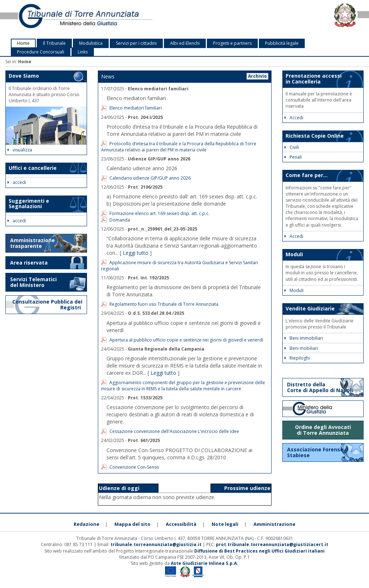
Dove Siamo (24, 76)
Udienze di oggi (119, 488)
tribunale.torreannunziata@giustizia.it (157, 544)
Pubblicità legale (282, 43)
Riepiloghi (297, 358)
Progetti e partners (232, 43)
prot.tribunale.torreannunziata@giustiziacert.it (272, 544)
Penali (293, 157)
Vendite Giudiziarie (310, 308)
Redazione (86, 524)
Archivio (257, 76)
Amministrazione (274, 524)
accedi (17, 182)
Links (83, 52)
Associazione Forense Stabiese (315, 452)
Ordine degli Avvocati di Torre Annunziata (323, 430)
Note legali (225, 524)
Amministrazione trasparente (32, 243)
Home (23, 43)
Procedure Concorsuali (41, 52)
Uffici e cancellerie (33, 168)
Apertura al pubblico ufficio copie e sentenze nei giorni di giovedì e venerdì (186, 340)
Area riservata (29, 263)
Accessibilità (181, 524)
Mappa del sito (133, 524)
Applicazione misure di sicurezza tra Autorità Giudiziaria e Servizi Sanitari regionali (180, 266)
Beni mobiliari (301, 348)
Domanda (120, 220)
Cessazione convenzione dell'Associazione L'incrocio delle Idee (174, 431)
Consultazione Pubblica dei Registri (47, 304)
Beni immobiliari (304, 338)
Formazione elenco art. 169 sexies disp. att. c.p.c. (159, 213)
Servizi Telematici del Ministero (33, 282)
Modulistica (91, 43)
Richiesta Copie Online (315, 136)
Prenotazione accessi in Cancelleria (314, 78)
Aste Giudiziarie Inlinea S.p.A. (205, 563)
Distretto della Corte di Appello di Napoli (320, 387)
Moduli (294, 254)
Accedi (294, 118)
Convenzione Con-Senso (134, 467)
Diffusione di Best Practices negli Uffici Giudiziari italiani (259, 551)
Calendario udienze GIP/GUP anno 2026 (150, 178)
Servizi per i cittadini (136, 43)
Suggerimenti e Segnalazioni (29, 203)
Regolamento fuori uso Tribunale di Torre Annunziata (164, 304)
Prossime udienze (247, 488)
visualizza (20, 150)
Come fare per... (307, 175)
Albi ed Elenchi (185, 43)
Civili (292, 147)
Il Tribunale (54, 43)
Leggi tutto (136, 253)
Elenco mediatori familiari (136, 108)
